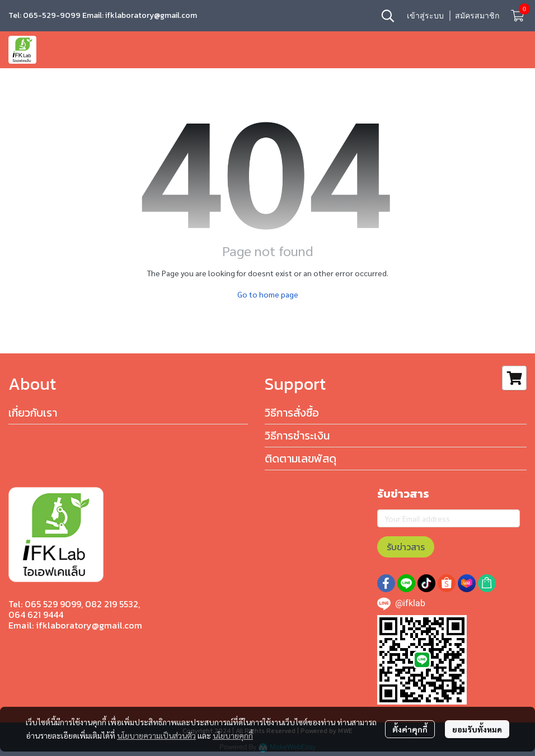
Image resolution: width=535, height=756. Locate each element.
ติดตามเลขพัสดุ (301, 459)
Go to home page (268, 294)
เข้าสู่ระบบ (425, 15)
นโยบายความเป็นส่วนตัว (156, 735)
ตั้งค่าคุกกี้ (410, 729)
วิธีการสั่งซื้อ (292, 413)
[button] (388, 16)
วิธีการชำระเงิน (297, 436)
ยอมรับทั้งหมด (477, 729)
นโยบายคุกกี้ (233, 735)
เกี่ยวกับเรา (33, 413)
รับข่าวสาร (406, 547)
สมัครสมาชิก (477, 15)
